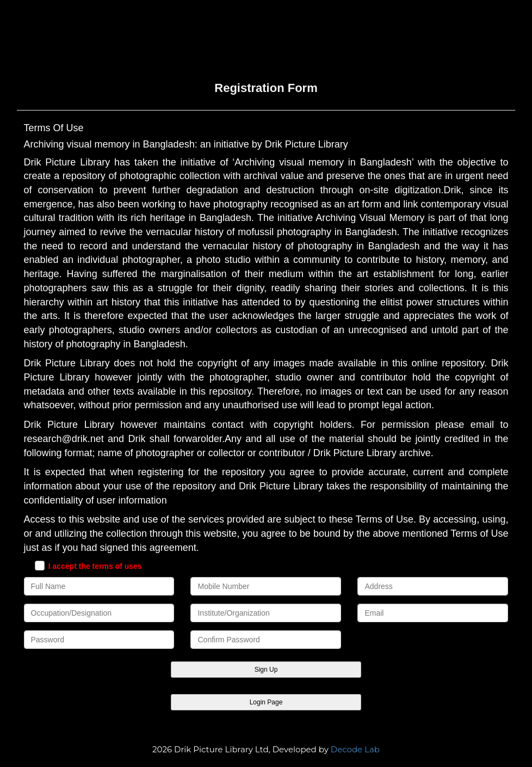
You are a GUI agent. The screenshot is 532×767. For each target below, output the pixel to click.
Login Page (266, 702)
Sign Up (266, 670)
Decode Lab (355, 749)
